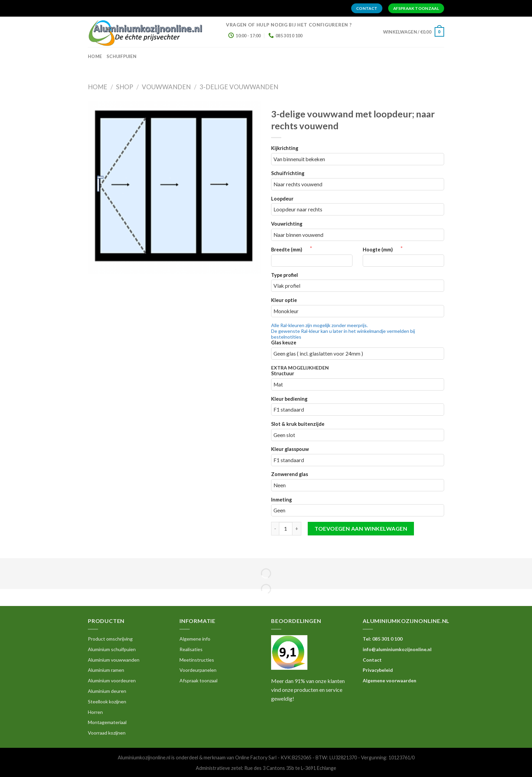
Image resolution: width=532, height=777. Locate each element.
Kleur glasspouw (290, 449)
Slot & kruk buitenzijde (298, 424)
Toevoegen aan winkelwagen (361, 528)
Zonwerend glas (290, 474)
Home (98, 87)
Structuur (283, 373)
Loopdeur (282, 199)
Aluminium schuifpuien (112, 649)
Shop (125, 87)
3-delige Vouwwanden (239, 87)
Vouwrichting (287, 224)
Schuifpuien (121, 56)
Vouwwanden (166, 87)
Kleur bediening (289, 399)
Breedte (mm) (290, 250)
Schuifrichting (288, 173)
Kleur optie (284, 300)
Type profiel (284, 275)
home (95, 56)
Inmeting (281, 500)
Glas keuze (284, 343)
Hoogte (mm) (382, 250)
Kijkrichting (285, 148)
